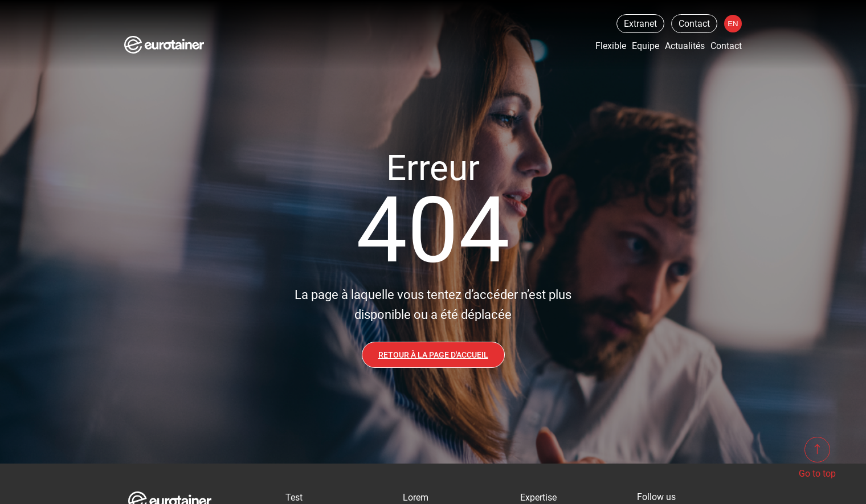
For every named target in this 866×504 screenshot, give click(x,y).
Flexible (611, 46)
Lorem (416, 497)
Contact (694, 24)
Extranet (640, 24)
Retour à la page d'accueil (433, 355)
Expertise (538, 497)
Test (294, 497)
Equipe (646, 46)
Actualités (685, 46)
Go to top (817, 458)
